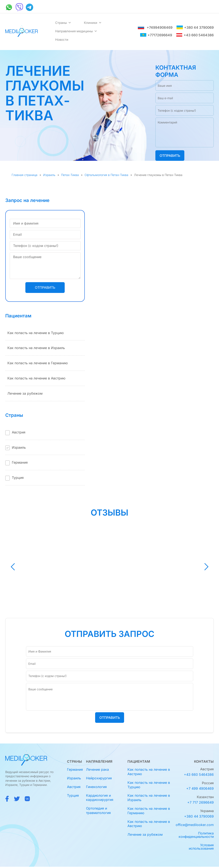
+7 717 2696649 (201, 802)
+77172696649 (156, 35)
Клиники (93, 23)
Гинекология (96, 787)
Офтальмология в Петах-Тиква (106, 175)
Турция (18, 478)
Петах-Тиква (70, 175)
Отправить (170, 156)
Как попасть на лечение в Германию (38, 363)
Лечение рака (97, 769)
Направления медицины (76, 31)
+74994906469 (155, 27)
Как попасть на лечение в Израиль (36, 348)
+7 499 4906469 (200, 788)
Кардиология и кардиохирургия (100, 798)
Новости (62, 40)
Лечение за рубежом (25, 393)
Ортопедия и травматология (98, 810)
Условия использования (201, 847)
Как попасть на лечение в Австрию (36, 378)
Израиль (49, 175)
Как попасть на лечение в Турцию (36, 333)
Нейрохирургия (99, 778)
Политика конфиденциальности (196, 835)
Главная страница (25, 175)
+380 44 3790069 (195, 27)
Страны (63, 23)
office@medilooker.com (195, 825)
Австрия (19, 432)
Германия (20, 462)
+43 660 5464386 (195, 35)
